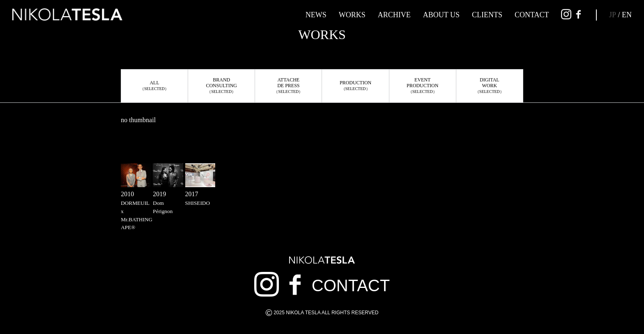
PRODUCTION (355, 85)
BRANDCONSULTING (221, 85)
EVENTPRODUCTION (422, 85)
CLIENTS (487, 15)
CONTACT (532, 15)
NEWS (316, 15)
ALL (154, 85)
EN (627, 15)
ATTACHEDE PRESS (288, 85)
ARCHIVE (394, 15)
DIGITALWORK (490, 85)
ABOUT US (441, 15)
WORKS (352, 15)
